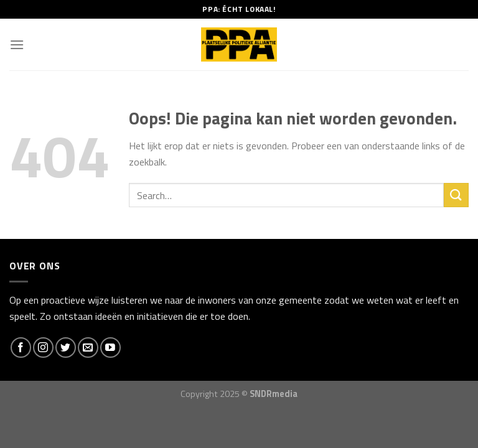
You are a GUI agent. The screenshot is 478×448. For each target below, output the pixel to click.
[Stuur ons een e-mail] (88, 348)
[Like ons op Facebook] (21, 348)
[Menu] (17, 44)
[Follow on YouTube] (110, 348)
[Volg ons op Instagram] (43, 348)
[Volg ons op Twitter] (66, 348)
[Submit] (456, 195)
